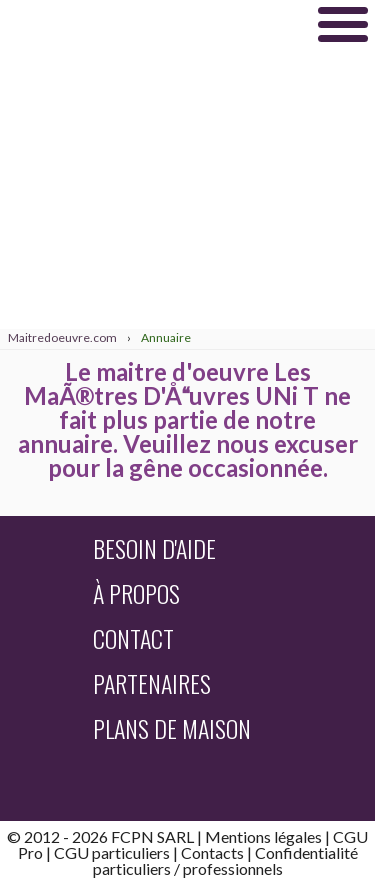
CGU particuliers (112, 852)
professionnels (233, 868)
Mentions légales (263, 836)
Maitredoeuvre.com (150, 24)
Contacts (212, 852)
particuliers (132, 868)
